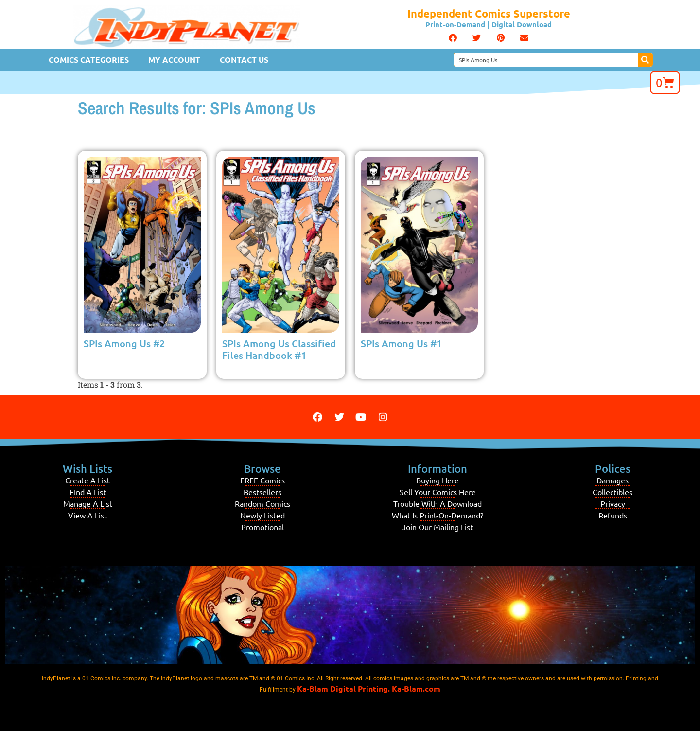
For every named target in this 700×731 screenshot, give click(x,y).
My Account (174, 60)
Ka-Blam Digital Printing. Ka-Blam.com (369, 688)
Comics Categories (89, 60)
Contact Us (244, 60)
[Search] (645, 60)
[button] (453, 38)
